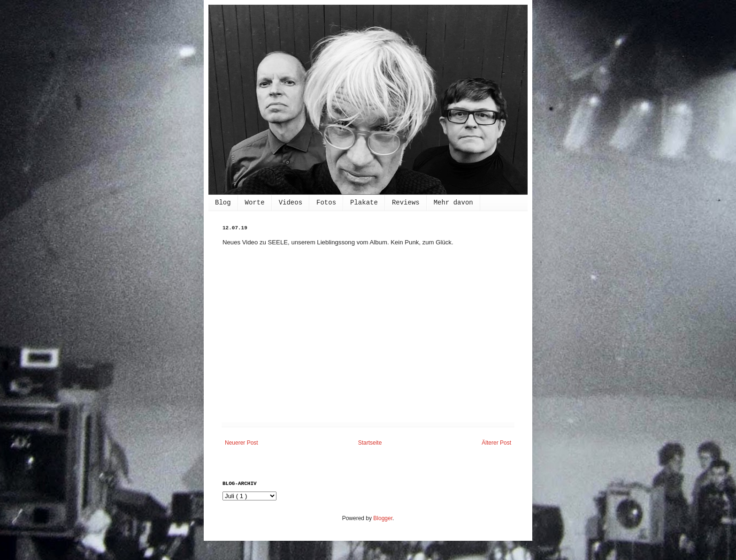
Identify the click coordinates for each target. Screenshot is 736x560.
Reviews (406, 203)
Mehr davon (453, 203)
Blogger (383, 518)
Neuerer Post (241, 443)
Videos (291, 203)
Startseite (370, 443)
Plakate (364, 203)
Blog (223, 203)
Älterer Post (496, 443)
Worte (255, 203)
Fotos (326, 203)
